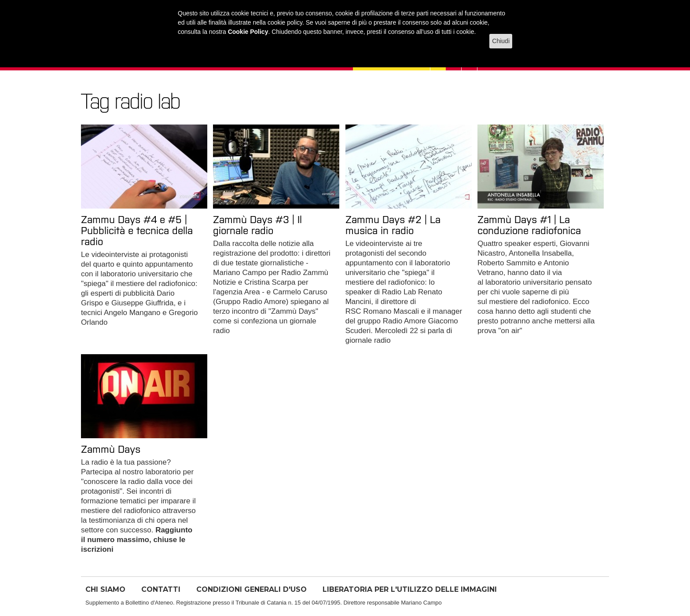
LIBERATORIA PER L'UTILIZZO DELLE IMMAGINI (410, 589)
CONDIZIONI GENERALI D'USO (251, 589)
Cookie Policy (248, 32)
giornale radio (368, 340)
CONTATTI (161, 589)
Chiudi (501, 41)
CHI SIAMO (105, 589)
